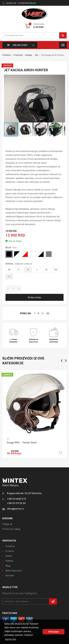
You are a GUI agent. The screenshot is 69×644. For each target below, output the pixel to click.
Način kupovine (13, 571)
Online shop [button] (17, 45)
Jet (37, 55)
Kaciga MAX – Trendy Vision (22, 443)
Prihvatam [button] (54, 632)
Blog (8, 566)
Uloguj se (11, 3)
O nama (10, 551)
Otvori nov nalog (27, 3)
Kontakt (10, 576)
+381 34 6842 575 (17, 499)
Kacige (29, 55)
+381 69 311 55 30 (16, 503)
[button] (62, 77)
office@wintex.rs (15, 509)
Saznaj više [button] (11, 639)
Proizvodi (18, 55)
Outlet (9, 556)
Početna (6, 55)
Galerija (9, 561)
